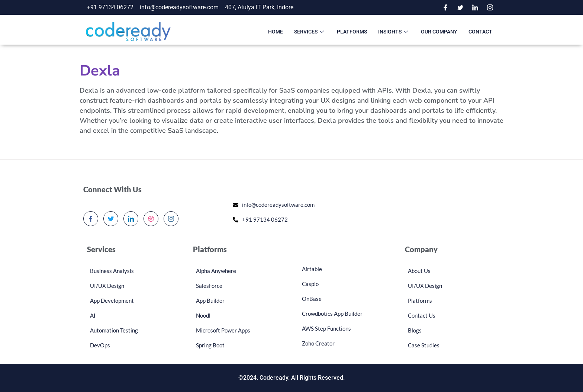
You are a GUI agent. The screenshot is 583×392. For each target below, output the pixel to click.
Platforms (352, 32)
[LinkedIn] (475, 7)
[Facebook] (445, 7)
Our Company (439, 32)
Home (276, 32)
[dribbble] (151, 219)
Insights (394, 32)
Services (310, 32)
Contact (480, 32)
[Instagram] (490, 7)
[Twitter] (460, 7)
